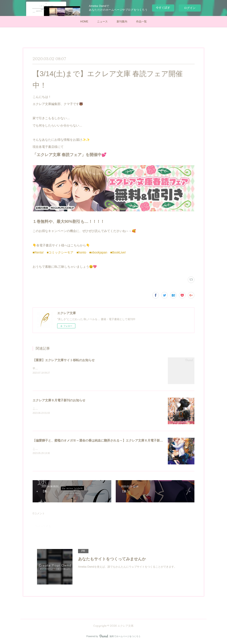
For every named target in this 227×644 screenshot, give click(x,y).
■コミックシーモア (60, 252)
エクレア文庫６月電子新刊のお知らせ (59, 400)
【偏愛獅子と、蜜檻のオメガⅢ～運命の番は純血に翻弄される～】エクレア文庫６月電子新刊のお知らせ (106, 440)
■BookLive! (118, 252)
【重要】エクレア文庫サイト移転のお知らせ (64, 360)
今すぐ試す (163, 8)
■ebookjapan (98, 252)
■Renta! (38, 252)
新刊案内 (122, 22)
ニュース (102, 22)
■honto (81, 252)
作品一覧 (141, 22)
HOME (84, 22)
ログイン (190, 8)
